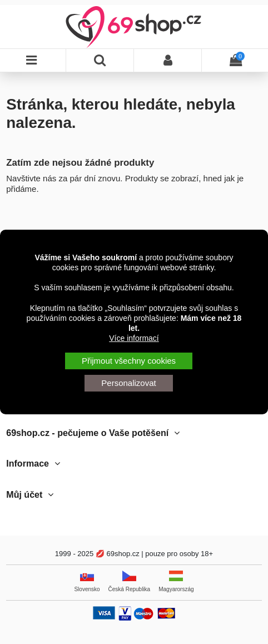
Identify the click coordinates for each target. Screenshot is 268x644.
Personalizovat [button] (128, 383)
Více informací (134, 338)
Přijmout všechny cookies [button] (129, 361)
